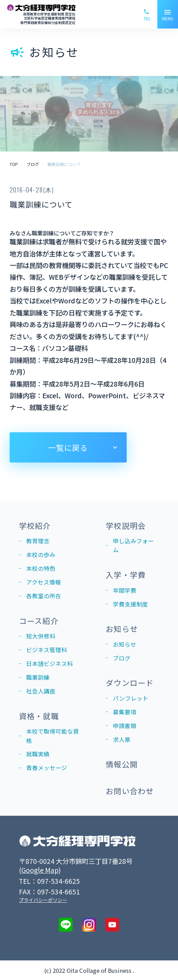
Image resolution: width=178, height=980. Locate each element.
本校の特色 (41, 568)
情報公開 (122, 764)
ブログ (122, 658)
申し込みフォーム (133, 545)
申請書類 (125, 726)
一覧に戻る (68, 447)
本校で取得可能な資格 (53, 736)
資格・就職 (39, 716)
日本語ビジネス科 (50, 664)
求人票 (122, 739)
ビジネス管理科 (47, 650)
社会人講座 (41, 691)
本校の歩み (41, 555)
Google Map (40, 870)
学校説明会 (126, 525)
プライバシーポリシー (43, 900)
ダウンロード (130, 682)
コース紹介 (39, 621)
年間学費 (125, 590)
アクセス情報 (44, 582)
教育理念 (38, 541)
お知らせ (122, 628)
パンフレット (131, 698)
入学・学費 (126, 575)
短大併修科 (41, 636)
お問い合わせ (130, 791)
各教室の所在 (44, 596)
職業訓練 (38, 677)
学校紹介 (35, 525)
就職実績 (38, 754)
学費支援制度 (130, 604)
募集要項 (125, 712)
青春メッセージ (47, 768)
